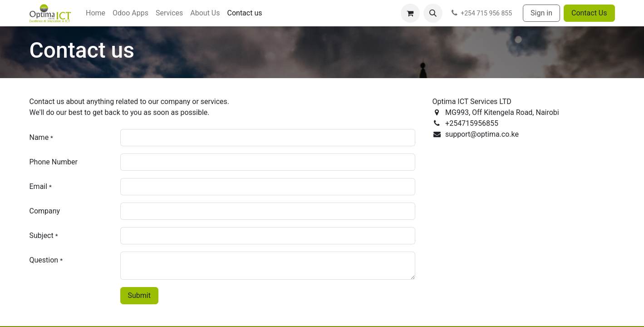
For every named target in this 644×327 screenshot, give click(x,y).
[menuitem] (96, 13)
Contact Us (589, 13)
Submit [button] (139, 295)
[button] (433, 13)
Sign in (541, 13)
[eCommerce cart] (410, 13)
